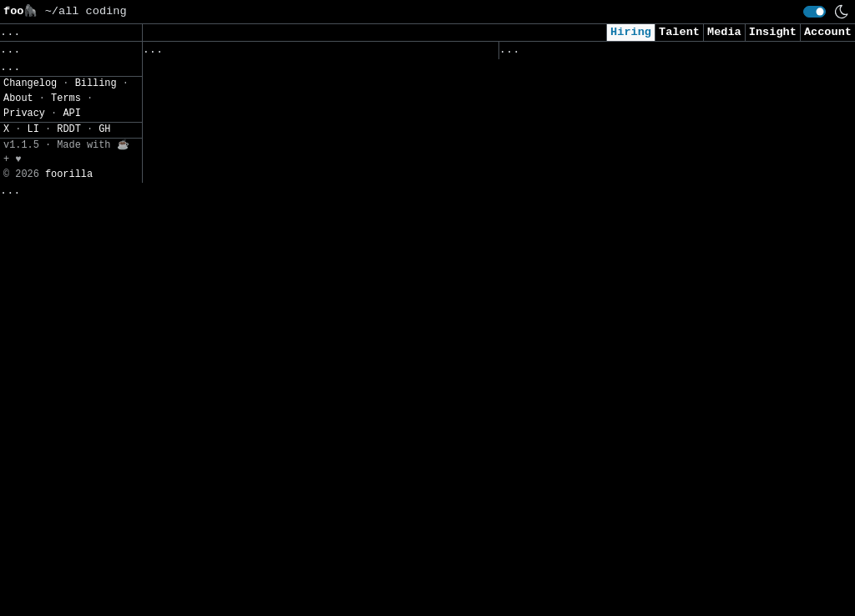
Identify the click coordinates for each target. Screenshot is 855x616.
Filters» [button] (30, 137)
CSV (71, 187)
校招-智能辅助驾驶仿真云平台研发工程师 (255, 335)
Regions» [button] (30, 113)
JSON (111, 187)
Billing (96, 608)
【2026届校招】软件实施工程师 (230, 196)
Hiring (631, 32)
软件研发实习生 (187, 370)
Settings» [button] (34, 162)
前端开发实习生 (187, 74)
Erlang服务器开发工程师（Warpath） (249, 265)
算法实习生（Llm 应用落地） (224, 109)
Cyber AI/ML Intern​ (564, 167)
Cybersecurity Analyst (574, 131)
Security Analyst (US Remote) (598, 96)
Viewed (529, 53)
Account (828, 32)
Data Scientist (550, 375)
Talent (679, 32)
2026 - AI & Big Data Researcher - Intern (639, 601)
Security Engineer (561, 566)
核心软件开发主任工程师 (210, 579)
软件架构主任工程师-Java (216, 475)
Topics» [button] (27, 88)
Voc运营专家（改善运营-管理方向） (242, 510)
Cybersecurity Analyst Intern (598, 288)
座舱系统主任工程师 (199, 544)
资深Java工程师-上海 (204, 404)
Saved (306, 53)
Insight (773, 32)
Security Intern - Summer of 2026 (612, 409)
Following (462, 53)
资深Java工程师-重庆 (204, 439)
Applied (594, 53)
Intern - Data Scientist (581, 462)
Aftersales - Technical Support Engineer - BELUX (286, 151)
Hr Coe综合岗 (184, 230)
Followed (241, 53)
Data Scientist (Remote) (581, 514)
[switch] (815, 12)
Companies (375, 53)
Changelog (30, 608)
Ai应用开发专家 (188, 300)
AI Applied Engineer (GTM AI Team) (615, 218)
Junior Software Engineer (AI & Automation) (646, 340)
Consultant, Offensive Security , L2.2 (629, 253)
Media (724, 32)
